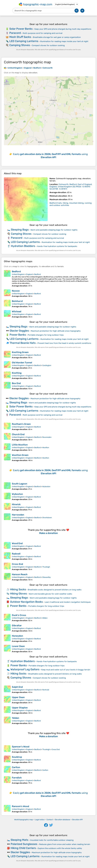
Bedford (16, 272)
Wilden (45, 618)
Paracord (15, 33)
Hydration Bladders (23, 246)
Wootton (46, 448)
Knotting (17, 373)
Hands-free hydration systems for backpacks (57, 246)
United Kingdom (18, 274)
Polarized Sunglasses (24, 844)
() (71, 187)
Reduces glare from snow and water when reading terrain (65, 844)
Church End (18, 434)
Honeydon (17, 636)
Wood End (17, 543)
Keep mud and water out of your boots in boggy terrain (66, 670)
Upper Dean (18, 697)
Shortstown (47, 518)
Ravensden (47, 437)
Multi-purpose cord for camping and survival (43, 33)
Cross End (17, 564)
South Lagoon (20, 484)
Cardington (47, 365)
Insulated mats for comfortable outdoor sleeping (52, 840)
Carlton (16, 767)
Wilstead (17, 311)
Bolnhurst (17, 301)
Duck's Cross (19, 615)
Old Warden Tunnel (22, 363)
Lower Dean (18, 646)
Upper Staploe (20, 708)
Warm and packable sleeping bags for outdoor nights (54, 230)
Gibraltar (17, 626)
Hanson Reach (20, 574)
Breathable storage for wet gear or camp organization (57, 37)
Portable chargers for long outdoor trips (46, 335)
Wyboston (46, 487)
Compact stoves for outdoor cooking (48, 45)
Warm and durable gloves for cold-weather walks (50, 594)
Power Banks (18, 335)
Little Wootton (20, 445)
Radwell (16, 554)
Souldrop (17, 757)
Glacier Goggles (19, 331)
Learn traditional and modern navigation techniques (68, 602)
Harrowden (18, 515)
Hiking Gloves (19, 594)
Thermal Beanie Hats (23, 343)
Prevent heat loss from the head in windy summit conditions (64, 343)
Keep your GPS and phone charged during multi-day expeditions (63, 29)
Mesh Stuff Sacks (20, 37)
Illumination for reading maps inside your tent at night (64, 41)
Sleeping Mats (19, 840)
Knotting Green (20, 352)
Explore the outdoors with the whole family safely (60, 848)
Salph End (17, 687)
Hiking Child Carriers (23, 848)
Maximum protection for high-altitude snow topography (56, 331)
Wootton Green (20, 455)
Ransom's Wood (20, 806)
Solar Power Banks (21, 29)
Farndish (17, 778)
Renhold (46, 690)
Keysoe (16, 291)
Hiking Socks (18, 589)
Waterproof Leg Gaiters (25, 669)
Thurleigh (46, 567)
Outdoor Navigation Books (26, 602)
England (29, 274)
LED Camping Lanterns (24, 41)
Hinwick (16, 504)
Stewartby (47, 577)
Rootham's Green (21, 424)
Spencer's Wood (21, 747)
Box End (16, 383)
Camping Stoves (20, 45)
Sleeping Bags (20, 230)
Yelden (15, 718)
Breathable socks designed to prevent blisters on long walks (55, 590)
